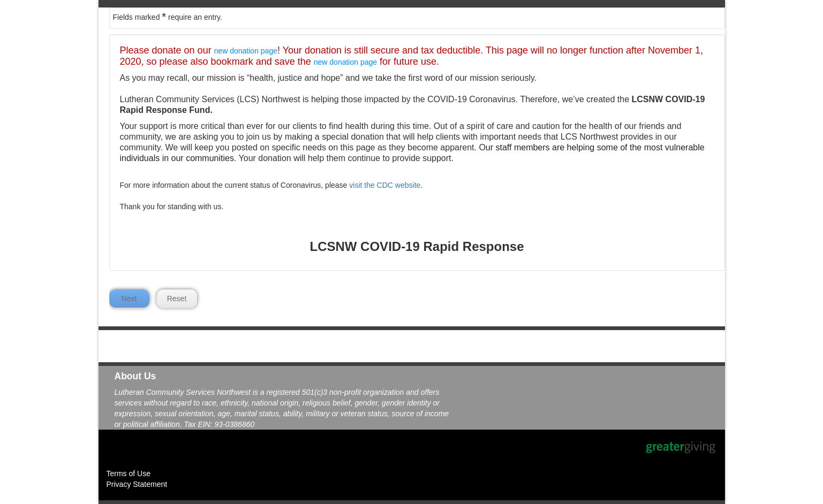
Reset (177, 299)
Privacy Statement (137, 484)
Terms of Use (129, 474)
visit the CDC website (385, 185)
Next (129, 299)
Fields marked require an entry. (168, 17)
